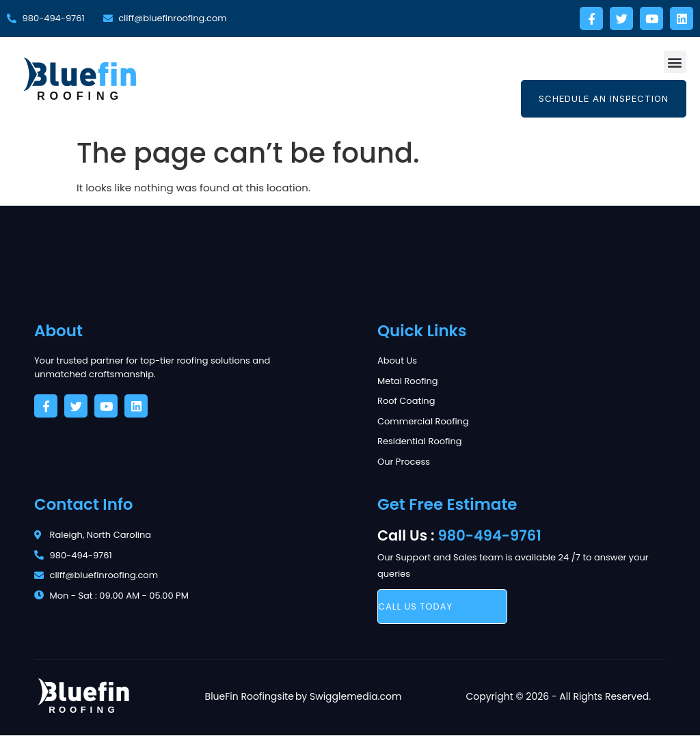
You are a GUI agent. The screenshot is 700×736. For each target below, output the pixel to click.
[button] (675, 62)
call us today (415, 606)
